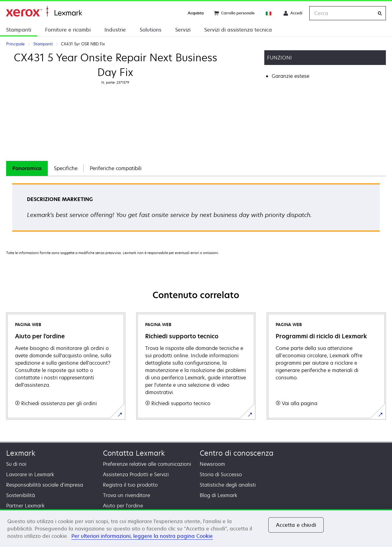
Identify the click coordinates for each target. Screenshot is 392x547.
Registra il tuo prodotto (130, 485)
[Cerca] (380, 13)
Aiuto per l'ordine (123, 506)
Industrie (115, 30)
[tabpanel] (196, 209)
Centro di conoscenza (237, 453)
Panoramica (27, 168)
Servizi (183, 30)
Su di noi (16, 464)
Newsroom (212, 464)
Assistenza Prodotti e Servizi (136, 474)
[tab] (27, 168)
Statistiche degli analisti (228, 485)
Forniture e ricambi (68, 30)
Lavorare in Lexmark (30, 474)
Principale (44, 11)
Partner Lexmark (25, 506)
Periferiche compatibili (116, 168)
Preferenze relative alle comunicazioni (147, 464)
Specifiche (66, 168)
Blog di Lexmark (219, 495)
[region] (196, 528)
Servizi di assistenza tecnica (238, 30)
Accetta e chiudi (296, 525)
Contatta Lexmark (134, 453)
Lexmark (21, 453)
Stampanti (19, 30)
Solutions (151, 30)
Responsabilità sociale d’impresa (45, 485)
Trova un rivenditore (126, 495)
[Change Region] (269, 13)
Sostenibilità (21, 495)
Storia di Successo (221, 474)
